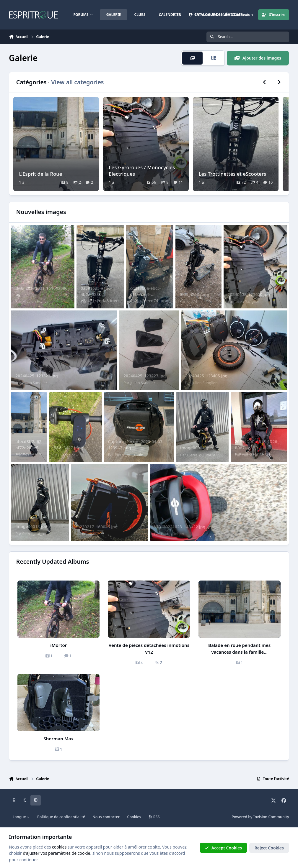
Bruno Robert (173, 534)
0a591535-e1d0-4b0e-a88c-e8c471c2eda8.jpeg (100, 295)
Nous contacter (106, 817)
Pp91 (27, 455)
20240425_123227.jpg (145, 376)
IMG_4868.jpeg (194, 294)
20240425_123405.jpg (206, 376)
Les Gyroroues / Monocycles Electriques (142, 170)
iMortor (58, 645)
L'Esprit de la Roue (41, 174)
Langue (21, 817)
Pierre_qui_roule (129, 455)
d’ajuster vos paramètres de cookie (56, 853)
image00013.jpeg (32, 526)
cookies (59, 847)
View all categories (77, 82)
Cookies (134, 817)
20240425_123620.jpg (249, 294)
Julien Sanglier (247, 301)
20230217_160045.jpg (96, 527)
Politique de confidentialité (61, 817)
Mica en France (35, 301)
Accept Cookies (223, 848)
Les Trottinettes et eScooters (233, 174)
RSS (154, 817)
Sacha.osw (69, 455)
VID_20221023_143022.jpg (180, 527)
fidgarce (89, 534)
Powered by (260, 817)
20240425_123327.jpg (36, 376)
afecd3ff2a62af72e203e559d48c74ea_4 (28, 448)
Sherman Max (59, 739)
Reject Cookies (269, 848)
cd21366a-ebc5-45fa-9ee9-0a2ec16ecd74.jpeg (149, 295)
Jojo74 (93, 301)
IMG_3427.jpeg (68, 448)
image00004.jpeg (197, 448)
